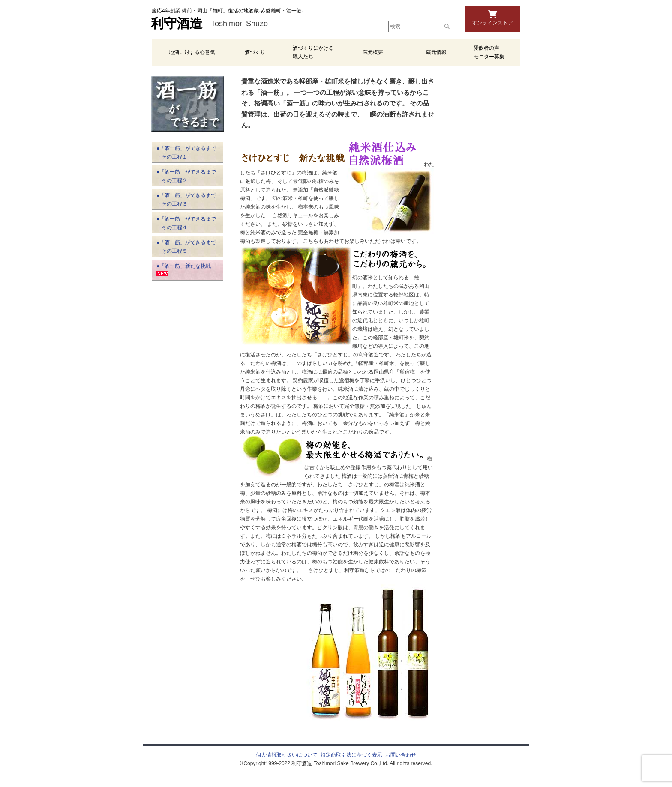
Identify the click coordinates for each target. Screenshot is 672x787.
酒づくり (255, 52)
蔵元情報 (436, 52)
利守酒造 (177, 24)
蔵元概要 (373, 52)
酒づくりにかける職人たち (313, 52)
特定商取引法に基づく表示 (351, 755)
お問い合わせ (401, 755)
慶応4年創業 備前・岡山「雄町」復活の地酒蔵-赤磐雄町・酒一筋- (228, 11)
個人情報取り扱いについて (287, 755)
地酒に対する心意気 (192, 52)
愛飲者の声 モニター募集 (489, 52)
